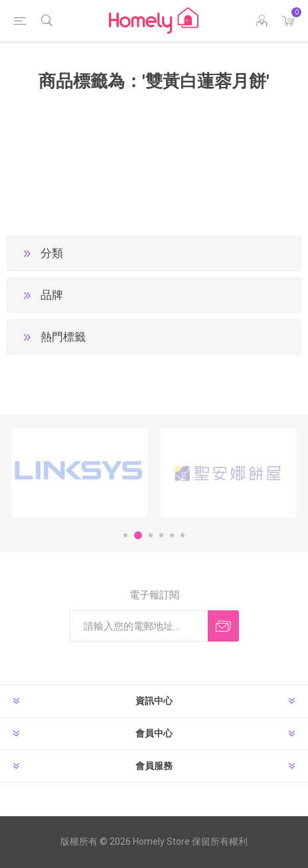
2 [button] (138, 535)
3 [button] (151, 535)
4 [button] (161, 535)
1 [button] (125, 535)
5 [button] (172, 535)
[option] (79, 473)
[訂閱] (139, 626)
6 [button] (183, 535)
